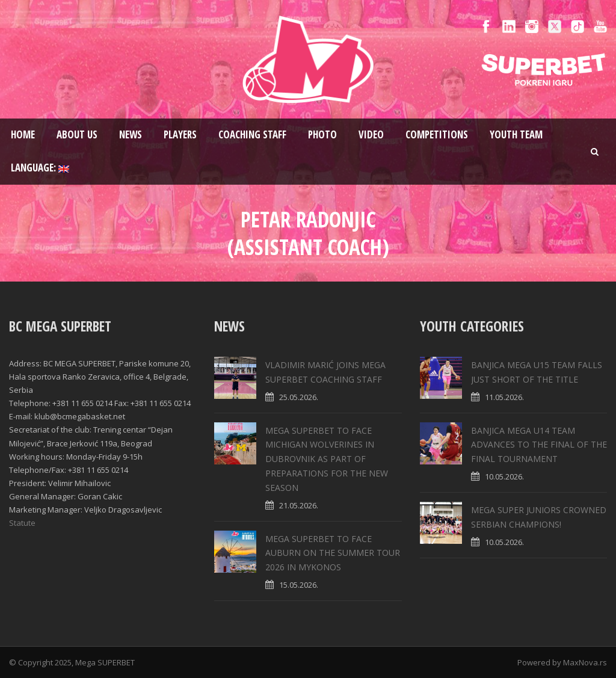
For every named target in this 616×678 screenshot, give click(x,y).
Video (371, 134)
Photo (322, 134)
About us (77, 134)
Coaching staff (252, 134)
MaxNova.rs (585, 662)
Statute (22, 523)
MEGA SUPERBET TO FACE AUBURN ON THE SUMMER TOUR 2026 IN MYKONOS (333, 553)
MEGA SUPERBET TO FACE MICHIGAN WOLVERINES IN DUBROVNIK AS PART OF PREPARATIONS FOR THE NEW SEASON (327, 459)
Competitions (437, 134)
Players (180, 134)
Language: (40, 168)
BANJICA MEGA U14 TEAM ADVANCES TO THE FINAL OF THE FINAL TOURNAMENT (539, 445)
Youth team (516, 134)
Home (23, 134)
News (131, 134)
